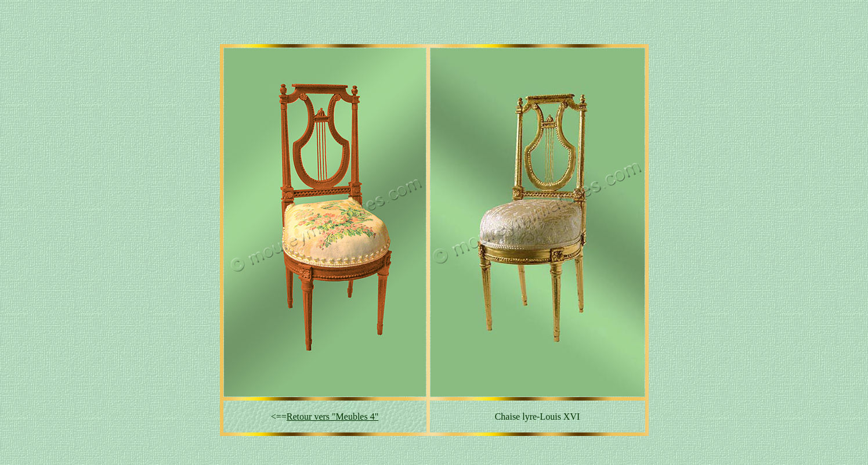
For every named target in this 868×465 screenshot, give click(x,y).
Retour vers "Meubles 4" (332, 417)
